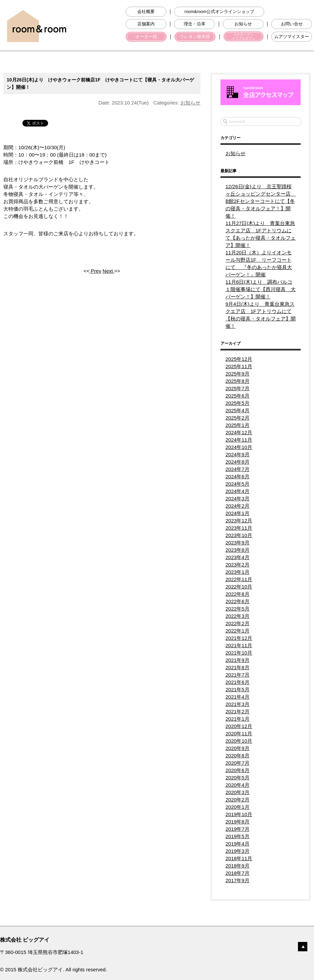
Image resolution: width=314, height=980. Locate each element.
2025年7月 (238, 388)
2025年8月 (238, 381)
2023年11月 (239, 528)
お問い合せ (292, 24)
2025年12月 (239, 359)
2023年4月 (238, 557)
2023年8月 (238, 550)
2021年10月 (239, 653)
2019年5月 (238, 836)
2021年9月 (238, 660)
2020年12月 (239, 726)
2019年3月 (238, 851)
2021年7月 (238, 675)
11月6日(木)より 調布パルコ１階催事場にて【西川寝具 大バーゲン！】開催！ (261, 289)
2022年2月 (238, 623)
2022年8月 (238, 594)
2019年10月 (239, 814)
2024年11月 (239, 440)
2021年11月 (239, 645)
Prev (95, 271)
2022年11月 (239, 579)
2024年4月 (238, 491)
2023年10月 (239, 535)
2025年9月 (238, 374)
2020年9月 (238, 748)
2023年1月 (238, 572)
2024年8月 (238, 462)
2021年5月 (238, 689)
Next (108, 271)
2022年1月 (238, 631)
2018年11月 (239, 858)
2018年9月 (238, 866)
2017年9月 (238, 880)
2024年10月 (239, 447)
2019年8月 (238, 822)
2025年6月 (238, 396)
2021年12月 (239, 638)
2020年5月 (238, 778)
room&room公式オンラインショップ (219, 12)
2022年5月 (238, 609)
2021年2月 (238, 711)
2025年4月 (238, 410)
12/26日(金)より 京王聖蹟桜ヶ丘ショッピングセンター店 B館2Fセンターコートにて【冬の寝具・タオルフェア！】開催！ (261, 201)
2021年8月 (238, 667)
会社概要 (146, 12)
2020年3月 (238, 792)
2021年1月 (238, 719)
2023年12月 (239, 521)
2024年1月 (238, 513)
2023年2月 (238, 565)
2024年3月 (238, 499)
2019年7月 (238, 829)
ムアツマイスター (292, 37)
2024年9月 (238, 454)
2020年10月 (239, 741)
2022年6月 (238, 601)
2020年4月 (238, 785)
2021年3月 (238, 704)
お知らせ (243, 24)
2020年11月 (239, 733)
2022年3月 (238, 616)
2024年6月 (238, 476)
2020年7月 (238, 763)
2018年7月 (238, 873)
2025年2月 (238, 418)
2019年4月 (238, 844)
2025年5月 (238, 403)
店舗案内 (146, 24)
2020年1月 (238, 807)
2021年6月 (238, 682)
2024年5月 (238, 484)
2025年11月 (239, 366)
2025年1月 (238, 425)
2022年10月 (239, 587)
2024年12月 (239, 432)
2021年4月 (238, 697)
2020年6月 (238, 770)
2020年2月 (238, 800)
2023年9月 (238, 543)
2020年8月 (238, 756)
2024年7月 (238, 469)
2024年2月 (238, 506)
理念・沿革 (195, 24)
